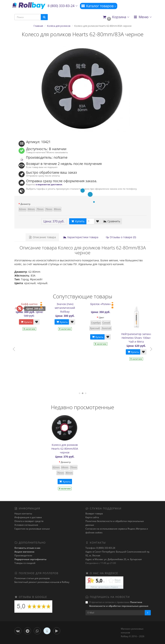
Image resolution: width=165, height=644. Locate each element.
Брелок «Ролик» (103, 304)
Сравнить (112, 221)
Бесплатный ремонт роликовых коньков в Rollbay (42, 582)
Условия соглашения (26, 525)
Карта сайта (92, 517)
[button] (116, 17)
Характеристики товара (81, 237)
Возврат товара (94, 514)
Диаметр (25, 204)
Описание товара (42, 237)
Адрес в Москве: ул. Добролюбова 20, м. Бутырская (114, 559)
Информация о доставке (28, 517)
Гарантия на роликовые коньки (32, 529)
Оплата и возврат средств (29, 521)
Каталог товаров (99, 6)
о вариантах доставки (49, 184)
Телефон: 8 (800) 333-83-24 (100, 548)
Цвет (104, 317)
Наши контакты (23, 514)
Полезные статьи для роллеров (32, 578)
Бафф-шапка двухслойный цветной (32, 306)
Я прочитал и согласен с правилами (117, 604)
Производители (23, 555)
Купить (28, 322)
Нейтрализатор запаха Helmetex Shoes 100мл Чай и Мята (138, 338)
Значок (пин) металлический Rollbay (67, 308)
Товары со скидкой (25, 563)
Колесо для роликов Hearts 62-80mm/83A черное (65, 449)
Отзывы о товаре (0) (121, 237)
